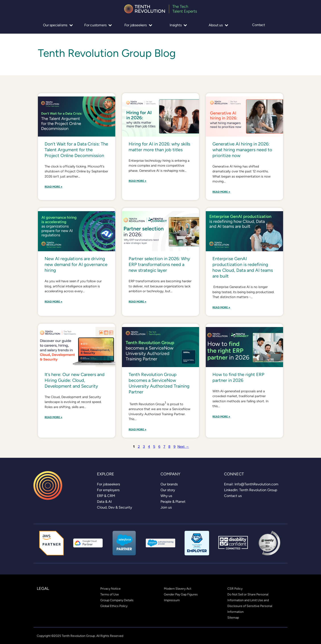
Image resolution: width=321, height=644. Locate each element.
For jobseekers (138, 25)
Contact (259, 25)
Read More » (53, 187)
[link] (108, 484)
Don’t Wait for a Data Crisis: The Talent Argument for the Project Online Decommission (76, 150)
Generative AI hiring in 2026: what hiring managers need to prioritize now (242, 150)
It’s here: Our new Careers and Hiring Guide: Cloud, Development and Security (75, 380)
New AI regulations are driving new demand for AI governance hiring (76, 264)
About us (218, 25)
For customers (98, 25)
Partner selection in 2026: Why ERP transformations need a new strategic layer (159, 264)
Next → (183, 446)
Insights (178, 25)
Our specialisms (58, 25)
